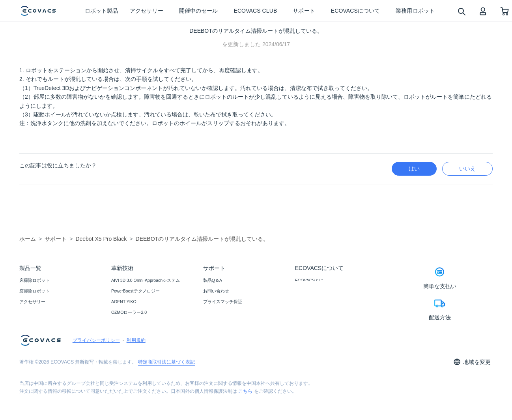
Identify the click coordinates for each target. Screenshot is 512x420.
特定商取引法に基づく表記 (166, 387)
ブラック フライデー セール (47, 312)
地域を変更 (472, 387)
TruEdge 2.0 (122, 323)
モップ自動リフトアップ (135, 344)
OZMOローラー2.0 (129, 312)
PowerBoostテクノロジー (135, 291)
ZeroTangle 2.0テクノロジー (138, 334)
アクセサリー (32, 302)
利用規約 (136, 365)
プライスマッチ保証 (223, 302)
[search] (461, 11)
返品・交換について (223, 312)
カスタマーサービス (223, 323)
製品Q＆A (213, 280)
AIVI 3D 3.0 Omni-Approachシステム (146, 280)
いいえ (467, 169)
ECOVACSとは (309, 280)
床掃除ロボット (35, 280)
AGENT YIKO (124, 302)
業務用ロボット (35, 323)
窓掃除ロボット (35, 291)
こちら (245, 416)
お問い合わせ (216, 291)
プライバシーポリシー (96, 365)
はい (414, 169)
